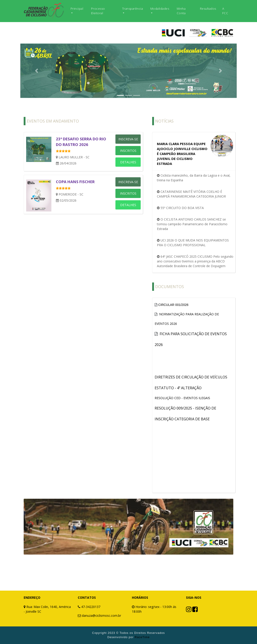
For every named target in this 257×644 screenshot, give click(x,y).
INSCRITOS (128, 151)
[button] (37, 71)
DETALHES (128, 162)
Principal (77, 9)
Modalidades (160, 9)
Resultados (208, 9)
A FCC (225, 11)
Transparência (133, 9)
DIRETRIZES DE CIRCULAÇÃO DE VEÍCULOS (191, 377)
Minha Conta (181, 11)
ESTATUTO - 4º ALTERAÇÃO (178, 388)
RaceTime (142, 637)
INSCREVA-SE (128, 139)
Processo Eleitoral (98, 11)
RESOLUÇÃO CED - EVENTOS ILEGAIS (182, 398)
